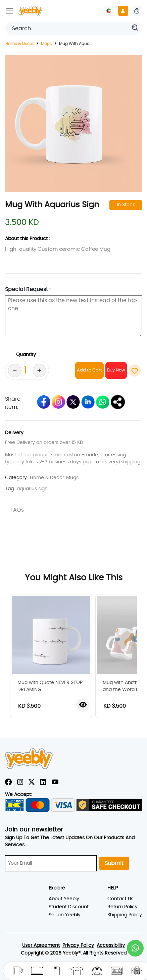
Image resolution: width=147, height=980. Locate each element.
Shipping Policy (125, 915)
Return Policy (122, 907)
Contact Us (120, 899)
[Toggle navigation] (10, 11)
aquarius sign (32, 489)
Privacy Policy (78, 945)
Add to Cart (89, 370)
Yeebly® (72, 953)
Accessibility (111, 945)
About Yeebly (64, 899)
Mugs (46, 44)
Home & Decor (19, 44)
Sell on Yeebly (65, 915)
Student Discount (69, 907)
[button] (135, 948)
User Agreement (41, 945)
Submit (114, 863)
